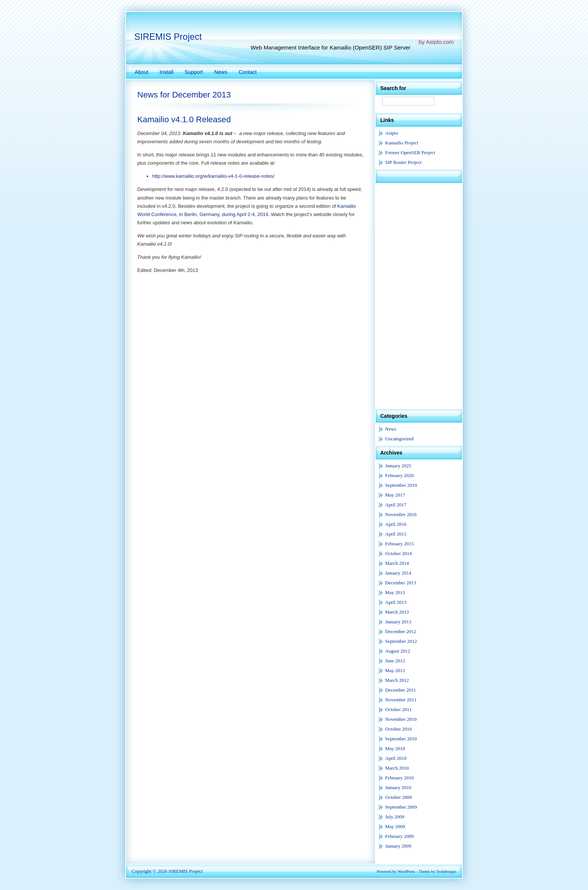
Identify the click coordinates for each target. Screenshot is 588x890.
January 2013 (398, 622)
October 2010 (398, 729)
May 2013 (395, 592)
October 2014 (398, 553)
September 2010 (401, 739)
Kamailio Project (402, 143)
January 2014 (398, 573)
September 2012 (401, 641)
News (391, 429)
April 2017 (396, 505)
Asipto (392, 133)
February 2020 (399, 475)
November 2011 (401, 700)
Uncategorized (399, 439)
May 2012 (395, 670)
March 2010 (397, 768)
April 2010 (396, 758)
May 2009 (395, 826)
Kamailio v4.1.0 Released (184, 119)
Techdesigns (446, 871)
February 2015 (399, 544)
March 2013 (397, 612)
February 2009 (399, 836)
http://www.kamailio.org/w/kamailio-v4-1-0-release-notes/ (213, 176)
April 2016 (396, 524)
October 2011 (398, 709)
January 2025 (398, 466)
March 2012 (397, 680)
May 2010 (395, 748)
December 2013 (401, 583)
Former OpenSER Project (410, 152)
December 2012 (401, 631)
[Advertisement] (419, 296)
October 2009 (398, 797)
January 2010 (398, 787)
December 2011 (400, 690)
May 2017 (395, 495)
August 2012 (398, 651)
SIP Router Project (403, 162)
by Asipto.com (436, 42)
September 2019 (401, 485)
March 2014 (397, 563)
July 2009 (395, 817)
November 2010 (401, 719)
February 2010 (399, 778)
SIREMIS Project (168, 37)
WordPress (406, 871)
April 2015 (396, 534)
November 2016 (401, 514)
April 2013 (396, 602)
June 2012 (395, 661)
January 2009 (398, 846)
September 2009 (401, 807)
